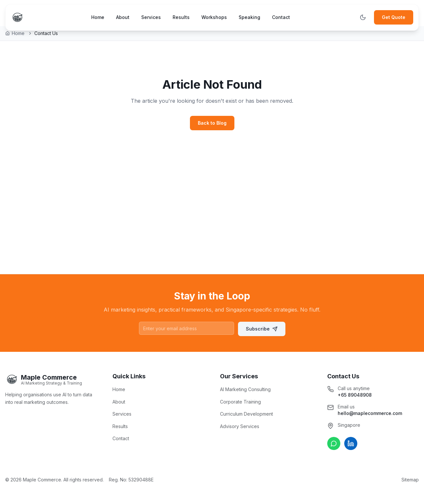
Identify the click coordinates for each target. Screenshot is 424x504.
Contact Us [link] (46, 33)
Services (151, 17)
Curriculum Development (246, 414)
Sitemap (410, 480)
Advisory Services (240, 426)
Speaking (249, 17)
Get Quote (394, 17)
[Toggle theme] (363, 17)
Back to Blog (212, 123)
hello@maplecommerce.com (370, 413)
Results (181, 17)
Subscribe (262, 329)
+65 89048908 (355, 395)
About (123, 17)
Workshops (214, 17)
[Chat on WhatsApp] (334, 443)
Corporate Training (240, 402)
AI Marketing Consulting (245, 389)
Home (98, 17)
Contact (281, 17)
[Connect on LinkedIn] (351, 443)
